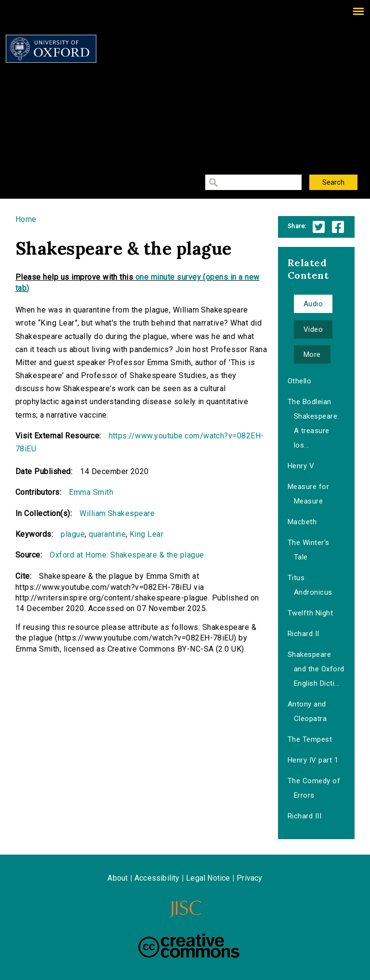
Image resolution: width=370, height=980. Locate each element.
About (118, 878)
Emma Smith (91, 492)
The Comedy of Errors (314, 788)
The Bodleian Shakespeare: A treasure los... (313, 423)
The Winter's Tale (309, 550)
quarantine (107, 534)
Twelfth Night (310, 613)
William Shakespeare (117, 513)
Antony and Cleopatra (307, 711)
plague (73, 534)
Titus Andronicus (310, 585)
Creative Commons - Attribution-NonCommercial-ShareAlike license (189, 946)
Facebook (338, 227)
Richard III (304, 816)
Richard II (304, 634)
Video (313, 329)
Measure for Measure (308, 494)
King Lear (146, 534)
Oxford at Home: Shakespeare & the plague (127, 555)
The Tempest (310, 739)
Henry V (301, 466)
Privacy (249, 878)
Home (26, 219)
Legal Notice (208, 878)
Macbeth (302, 522)
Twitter (319, 227)
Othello (299, 381)
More (312, 354)
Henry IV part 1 (313, 760)
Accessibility (157, 878)
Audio (313, 304)
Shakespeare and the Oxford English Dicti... (316, 669)
